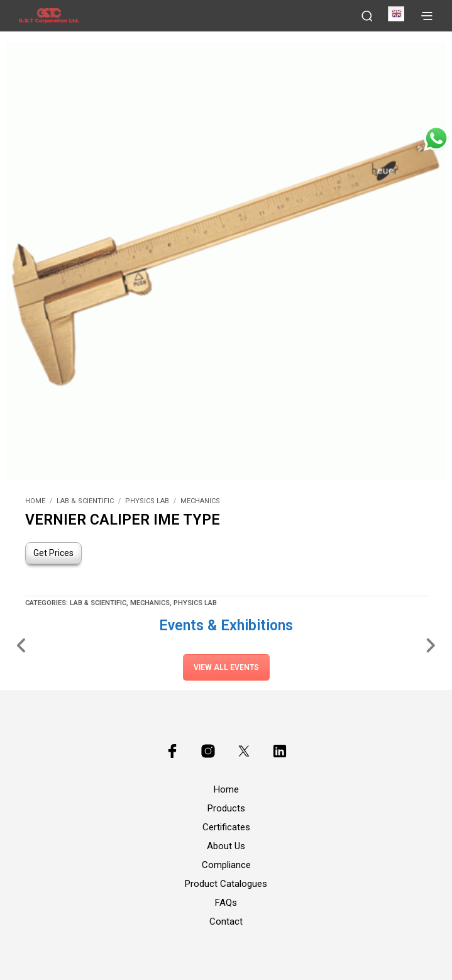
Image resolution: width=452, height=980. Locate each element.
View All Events (226, 667)
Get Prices (53, 553)
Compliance (226, 865)
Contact (226, 922)
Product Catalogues (226, 884)
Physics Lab (147, 501)
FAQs (226, 903)
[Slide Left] (22, 645)
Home (35, 501)
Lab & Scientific (85, 501)
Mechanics (200, 501)
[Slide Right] (430, 645)
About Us (226, 846)
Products (226, 808)
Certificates (226, 827)
